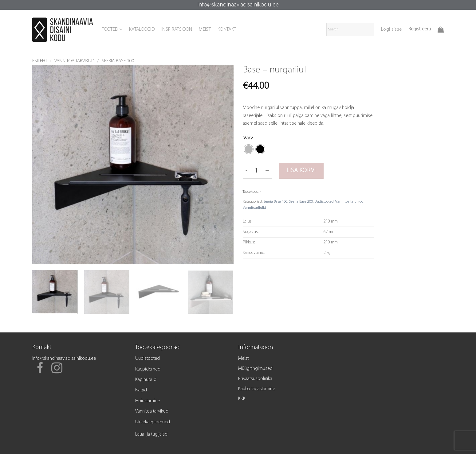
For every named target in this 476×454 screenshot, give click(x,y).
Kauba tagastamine (257, 389)
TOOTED (112, 29)
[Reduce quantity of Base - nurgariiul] (246, 171)
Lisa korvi (301, 171)
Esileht (40, 61)
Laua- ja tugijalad (151, 434)
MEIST (205, 29)
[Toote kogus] (257, 171)
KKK (242, 399)
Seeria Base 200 (301, 202)
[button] (391, 29)
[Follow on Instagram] (57, 369)
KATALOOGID (142, 29)
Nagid (141, 390)
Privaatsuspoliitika (255, 379)
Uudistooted (324, 202)
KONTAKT (227, 29)
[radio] (249, 149)
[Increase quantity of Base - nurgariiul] (268, 171)
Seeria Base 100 (118, 61)
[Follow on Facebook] (40, 369)
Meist (243, 359)
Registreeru (420, 29)
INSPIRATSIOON (177, 29)
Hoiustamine (148, 401)
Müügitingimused (255, 369)
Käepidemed (148, 369)
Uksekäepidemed (153, 422)
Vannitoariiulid (254, 208)
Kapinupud (146, 380)
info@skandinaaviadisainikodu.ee (238, 5)
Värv (248, 138)
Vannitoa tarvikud (74, 61)
